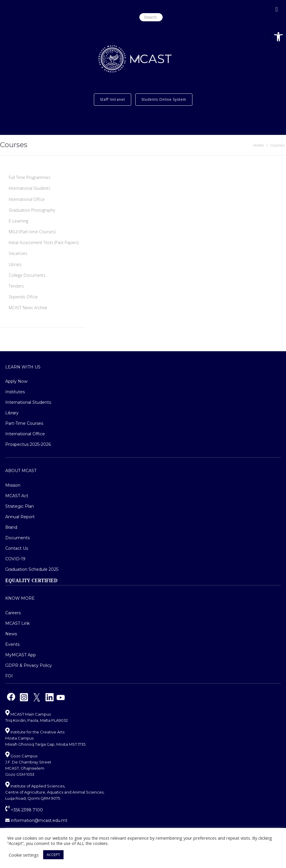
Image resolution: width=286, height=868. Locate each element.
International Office (27, 199)
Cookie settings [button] (24, 855)
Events (12, 644)
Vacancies (18, 253)
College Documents (27, 275)
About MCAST (21, 471)
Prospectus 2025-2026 (28, 444)
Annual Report (20, 517)
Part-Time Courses (24, 423)
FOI (9, 676)
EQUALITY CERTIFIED (31, 581)
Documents (17, 538)
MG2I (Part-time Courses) (32, 232)
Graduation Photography (32, 210)
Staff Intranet (113, 99)
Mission (13, 485)
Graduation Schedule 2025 (32, 569)
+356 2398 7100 (24, 810)
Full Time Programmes (30, 177)
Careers (13, 613)
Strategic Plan (20, 506)
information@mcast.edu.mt (36, 820)
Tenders (16, 286)
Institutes (15, 392)
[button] (278, 37)
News (11, 634)
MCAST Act (17, 496)
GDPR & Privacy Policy (29, 665)
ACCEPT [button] (53, 855)
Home (259, 145)
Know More (20, 598)
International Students (30, 188)
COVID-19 (15, 559)
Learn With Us (23, 367)
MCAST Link (17, 623)
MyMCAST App (21, 655)
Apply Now (16, 381)
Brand (11, 527)
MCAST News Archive (28, 308)
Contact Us (17, 548)
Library (15, 264)
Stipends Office (23, 297)
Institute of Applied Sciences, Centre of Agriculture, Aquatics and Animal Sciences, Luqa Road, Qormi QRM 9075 (55, 792)
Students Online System (164, 99)
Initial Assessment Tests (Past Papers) (44, 242)
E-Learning (19, 221)
